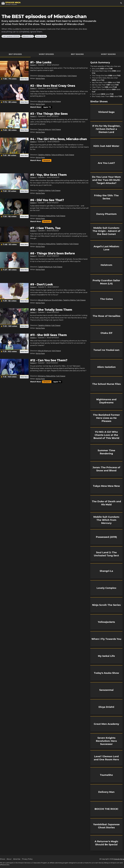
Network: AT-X (28, 36)
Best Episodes (15, 54)
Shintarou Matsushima (47, 76)
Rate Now (24, 79)
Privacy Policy (27, 859)
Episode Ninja (119, 859)
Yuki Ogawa (72, 76)
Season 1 (33, 65)
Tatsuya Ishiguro (44, 129)
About (9, 859)
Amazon (47, 160)
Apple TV (47, 107)
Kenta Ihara (40, 78)
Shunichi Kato (61, 76)
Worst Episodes (46, 54)
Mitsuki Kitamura (44, 101)
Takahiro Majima (44, 155)
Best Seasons (77, 54)
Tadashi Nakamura (45, 267)
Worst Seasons (108, 54)
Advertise (17, 859)
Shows (3, 859)
